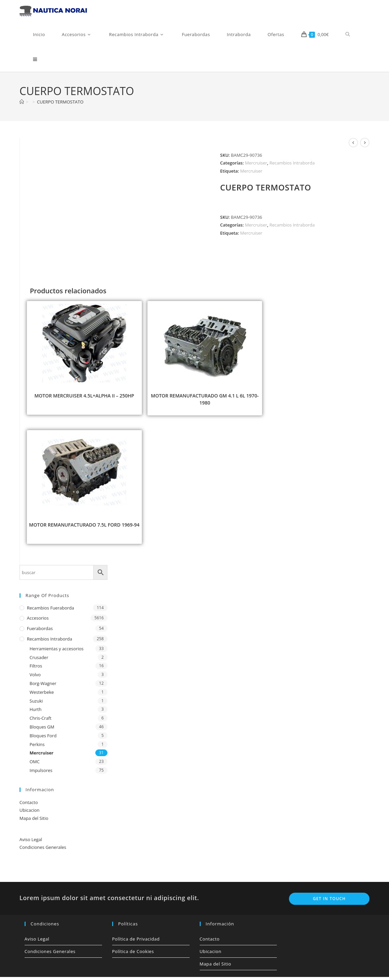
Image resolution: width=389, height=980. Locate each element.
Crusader (39, 660)
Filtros (36, 669)
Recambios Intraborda (292, 166)
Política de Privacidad (136, 942)
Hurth (36, 712)
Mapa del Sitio (34, 821)
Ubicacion (29, 813)
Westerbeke (42, 695)
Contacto (29, 805)
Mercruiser (256, 166)
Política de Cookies (133, 954)
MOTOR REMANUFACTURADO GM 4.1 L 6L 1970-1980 (205, 402)
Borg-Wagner (43, 686)
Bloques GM (42, 730)
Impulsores (41, 773)
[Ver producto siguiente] (365, 146)
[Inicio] (22, 105)
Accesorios (38, 621)
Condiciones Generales (43, 850)
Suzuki (36, 704)
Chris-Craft (41, 721)
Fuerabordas (40, 631)
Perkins (37, 747)
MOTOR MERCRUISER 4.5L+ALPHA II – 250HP (84, 399)
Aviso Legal (31, 842)
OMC (35, 765)
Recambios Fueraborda (51, 611)
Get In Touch (329, 902)
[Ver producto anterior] (353, 146)
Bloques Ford (43, 739)
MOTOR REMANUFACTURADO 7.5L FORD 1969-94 (84, 528)
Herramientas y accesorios (57, 652)
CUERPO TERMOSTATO (60, 105)
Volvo (35, 678)
